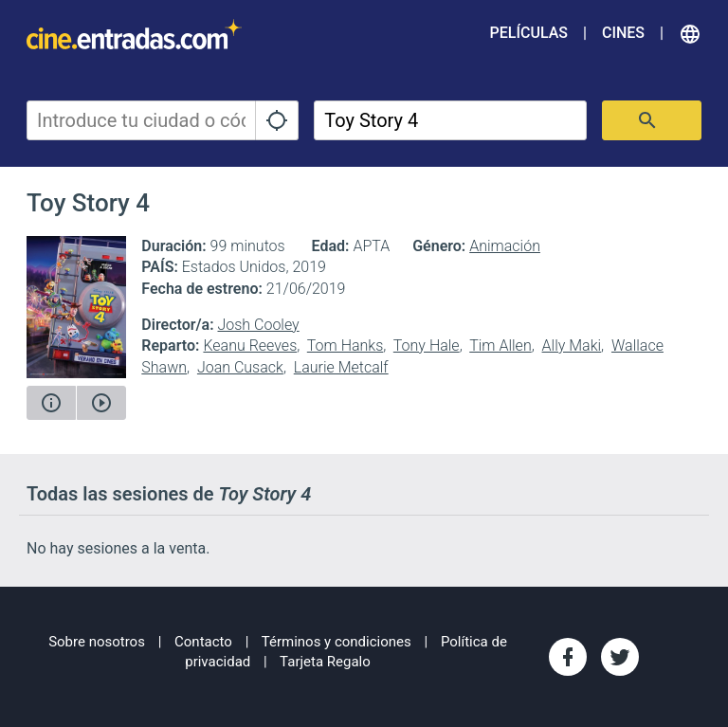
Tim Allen (500, 345)
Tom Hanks (345, 345)
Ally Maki (572, 345)
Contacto (203, 642)
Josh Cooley (258, 325)
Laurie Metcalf (341, 367)
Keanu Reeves (250, 345)
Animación (505, 246)
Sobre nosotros (97, 642)
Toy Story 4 (88, 203)
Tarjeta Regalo (325, 662)
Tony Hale (427, 345)
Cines (623, 33)
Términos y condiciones (337, 642)
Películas (529, 33)
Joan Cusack (240, 367)
